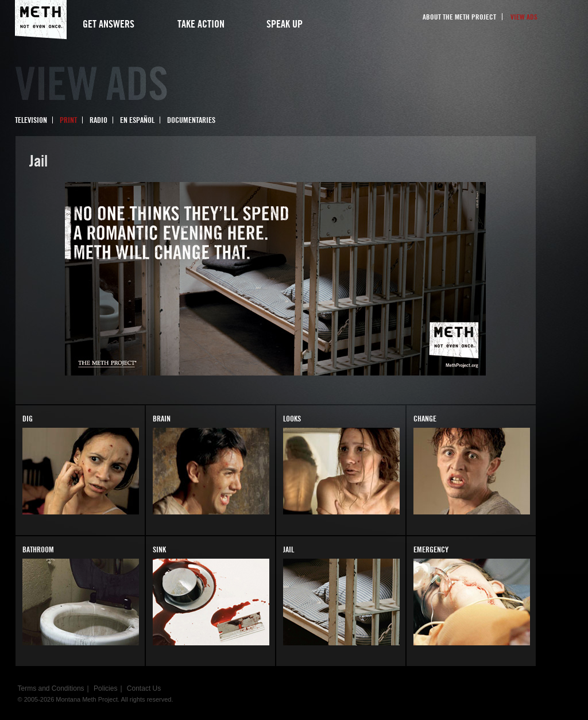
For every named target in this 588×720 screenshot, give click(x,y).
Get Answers (109, 24)
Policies (105, 688)
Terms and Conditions (51, 688)
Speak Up (285, 24)
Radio (98, 120)
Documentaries (191, 120)
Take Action (201, 24)
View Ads (524, 17)
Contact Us (144, 688)
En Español (137, 120)
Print (68, 120)
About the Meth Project (459, 17)
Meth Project (41, 20)
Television (31, 120)
